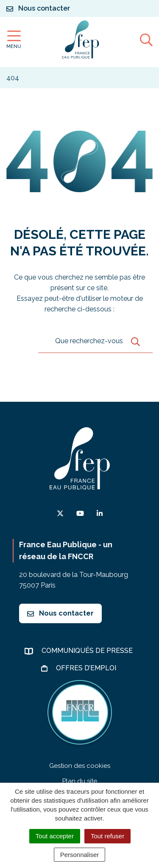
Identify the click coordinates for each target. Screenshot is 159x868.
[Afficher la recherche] (146, 39)
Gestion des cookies (80, 766)
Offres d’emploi (87, 668)
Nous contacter (60, 613)
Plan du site (80, 781)
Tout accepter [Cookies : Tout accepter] (55, 836)
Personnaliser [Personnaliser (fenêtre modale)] (80, 855)
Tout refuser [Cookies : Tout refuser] (107, 836)
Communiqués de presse (88, 651)
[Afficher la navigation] (14, 40)
